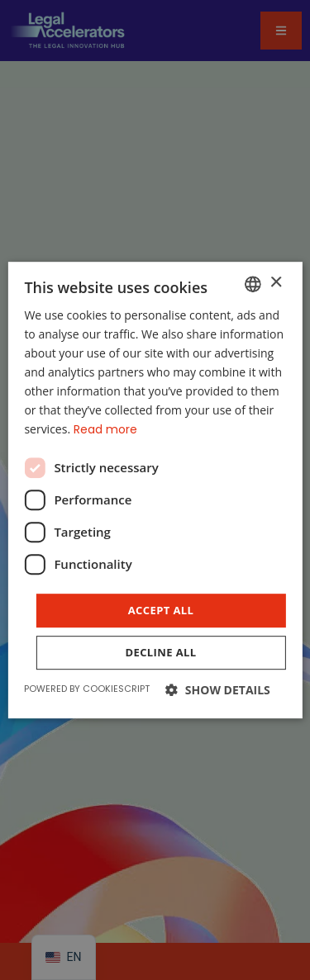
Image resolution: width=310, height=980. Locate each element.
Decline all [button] (160, 652)
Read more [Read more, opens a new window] (105, 430)
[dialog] (155, 490)
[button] (218, 690)
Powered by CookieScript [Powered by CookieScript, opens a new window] (87, 689)
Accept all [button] (161, 610)
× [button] (276, 283)
